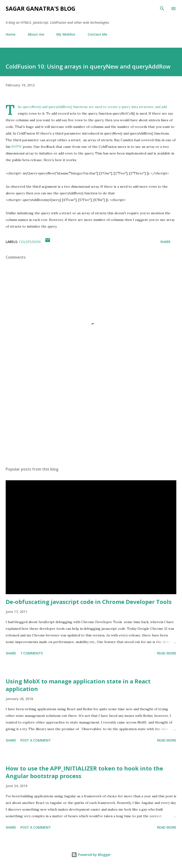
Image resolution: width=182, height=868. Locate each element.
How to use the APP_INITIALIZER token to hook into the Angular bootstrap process (84, 772)
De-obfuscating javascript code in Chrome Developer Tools (89, 602)
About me (36, 34)
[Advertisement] (91, 418)
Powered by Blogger (91, 855)
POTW (17, 147)
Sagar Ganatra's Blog (41, 8)
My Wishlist (66, 34)
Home (11, 34)
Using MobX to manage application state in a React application (78, 685)
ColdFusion (30, 242)
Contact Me (97, 34)
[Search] (162, 9)
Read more (167, 653)
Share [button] (165, 242)
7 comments (32, 653)
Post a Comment (36, 740)
